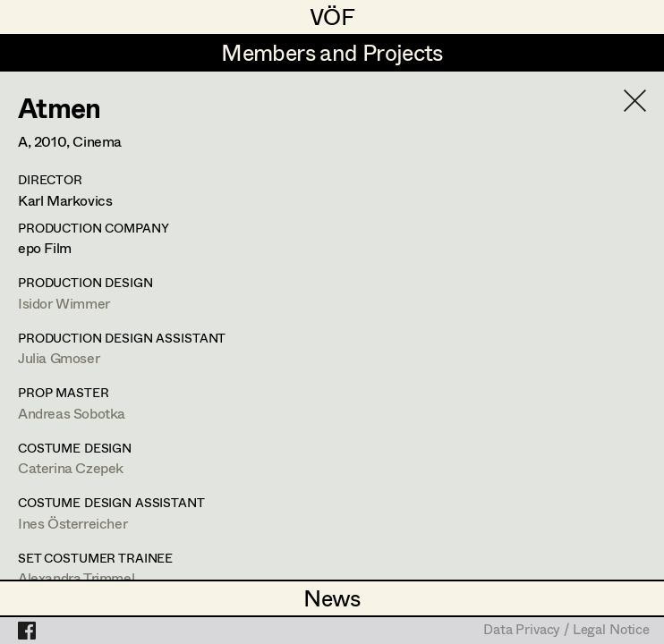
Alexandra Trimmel (76, 577)
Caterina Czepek (71, 467)
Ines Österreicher (72, 523)
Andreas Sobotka (72, 413)
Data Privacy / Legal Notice (566, 631)
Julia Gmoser (59, 357)
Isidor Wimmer (64, 303)
